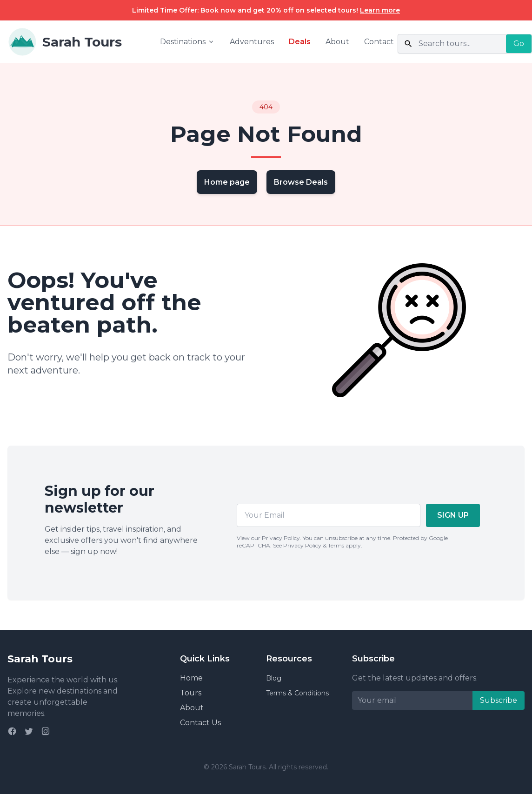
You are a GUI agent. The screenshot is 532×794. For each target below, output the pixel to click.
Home (191, 678)
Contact (379, 42)
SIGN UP (453, 515)
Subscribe (499, 700)
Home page (227, 182)
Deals (300, 42)
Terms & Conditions (297, 693)
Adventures (252, 42)
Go (519, 43)
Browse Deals (301, 182)
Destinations (187, 42)
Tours (191, 693)
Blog (274, 678)
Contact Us (200, 723)
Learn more (380, 10)
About (337, 42)
